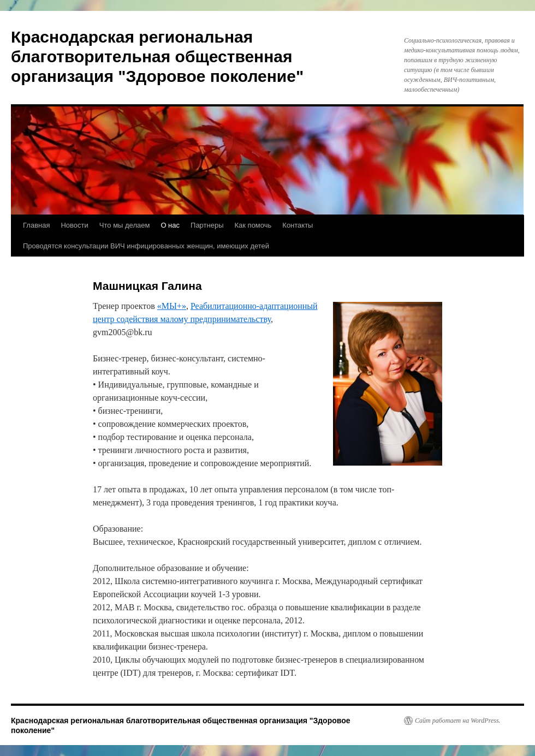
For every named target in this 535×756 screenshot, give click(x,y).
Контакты (298, 225)
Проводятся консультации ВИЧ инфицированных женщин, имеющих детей (146, 246)
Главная (36, 225)
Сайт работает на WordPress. (458, 721)
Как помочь (253, 225)
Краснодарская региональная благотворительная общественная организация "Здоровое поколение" (157, 56)
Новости (74, 225)
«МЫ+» (172, 306)
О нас (170, 225)
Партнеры (207, 225)
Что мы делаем (125, 225)
